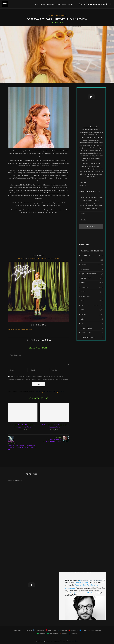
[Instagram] (84, 4)
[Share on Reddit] (39, 340)
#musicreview (80, 585)
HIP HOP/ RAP (92, 278)
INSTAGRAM (31, 258)
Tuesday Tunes (92, 333)
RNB (92, 319)
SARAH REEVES (27, 330)
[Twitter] (82, 4)
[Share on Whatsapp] (41, 340)
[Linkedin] (89, 4)
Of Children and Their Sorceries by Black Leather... (54, 426)
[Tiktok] (106, 4)
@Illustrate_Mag (87, 580)
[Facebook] (79, 4)
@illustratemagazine (15, 480)
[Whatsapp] (102, 4)
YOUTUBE (55, 258)
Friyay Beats (92, 269)
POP (92, 310)
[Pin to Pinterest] (34, 340)
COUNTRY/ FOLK (92, 256)
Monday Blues (92, 296)
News (36, 4)
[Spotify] (99, 4)
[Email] (94, 4)
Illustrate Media (74, 641)
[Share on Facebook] (30, 340)
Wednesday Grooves (92, 337)
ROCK (92, 324)
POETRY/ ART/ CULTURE (92, 306)
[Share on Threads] (48, 340)
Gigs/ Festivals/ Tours (92, 274)
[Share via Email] (50, 340)
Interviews (50, 4)
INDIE (92, 283)
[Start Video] (91, 97)
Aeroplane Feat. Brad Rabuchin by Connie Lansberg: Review (23, 426)
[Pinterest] (86, 4)
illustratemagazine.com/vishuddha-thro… (80, 593)
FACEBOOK (22, 258)
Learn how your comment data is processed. (50, 392)
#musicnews (70, 588)
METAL (92, 292)
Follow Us (82, 186)
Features (43, 4)
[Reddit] (104, 4)
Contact (70, 4)
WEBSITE (48, 258)
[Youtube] (91, 4)
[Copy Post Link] (45, 340)
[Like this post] (28, 340)
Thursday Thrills (92, 328)
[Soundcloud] (96, 4)
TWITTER (40, 258)
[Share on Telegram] (43, 340)
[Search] (111, 4)
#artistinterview (93, 585)
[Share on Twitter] (32, 340)
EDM (92, 260)
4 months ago (97, 580)
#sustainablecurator (15, 330)
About (64, 4)
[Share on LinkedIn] (36, 340)
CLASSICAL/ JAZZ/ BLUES (92, 251)
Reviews (58, 4)
